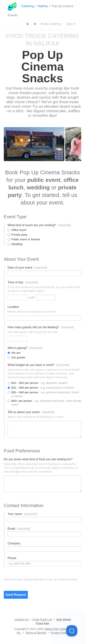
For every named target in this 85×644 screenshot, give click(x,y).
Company (14, 543)
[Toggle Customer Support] (72, 631)
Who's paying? (25, 348)
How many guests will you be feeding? (41, 327)
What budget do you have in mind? (38, 365)
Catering (27, 6)
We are (14, 353)
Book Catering (51, 24)
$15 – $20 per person (37, 383)
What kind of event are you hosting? (39, 225)
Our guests (16, 357)
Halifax (43, 6)
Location (13, 307)
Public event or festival (24, 239)
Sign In (71, 24)
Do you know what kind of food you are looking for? (38, 459)
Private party (17, 235)
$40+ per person (44, 403)
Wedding (15, 244)
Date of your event (27, 268)
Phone (12, 558)
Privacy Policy (60, 633)
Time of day (23, 282)
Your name (22, 514)
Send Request (16, 595)
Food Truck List (42, 619)
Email (19, 529)
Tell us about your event (31, 412)
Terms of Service (36, 633)
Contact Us (21, 619)
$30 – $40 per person (43, 394)
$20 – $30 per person (41, 388)
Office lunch (17, 230)
